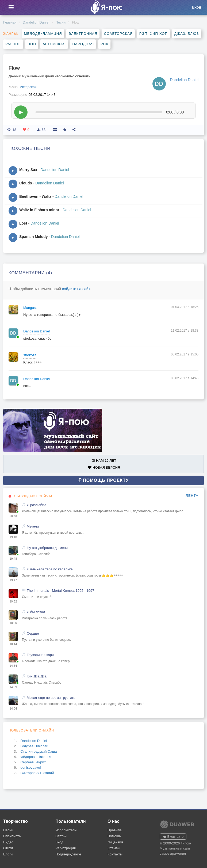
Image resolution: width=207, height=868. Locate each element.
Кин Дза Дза (37, 676)
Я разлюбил (37, 505)
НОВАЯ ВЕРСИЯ (104, 467)
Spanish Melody (34, 237)
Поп (32, 44)
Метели (33, 526)
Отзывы (114, 848)
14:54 (13, 666)
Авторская (54, 44)
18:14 (13, 644)
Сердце (33, 633)
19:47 (13, 580)
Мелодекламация (43, 34)
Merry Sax (28, 170)
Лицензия (115, 842)
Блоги (8, 854)
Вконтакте (173, 837)
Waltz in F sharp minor (39, 210)
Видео (8, 842)
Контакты (115, 854)
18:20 (13, 623)
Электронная (83, 34)
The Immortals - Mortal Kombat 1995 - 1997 (60, 591)
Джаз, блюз (186, 34)
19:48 (13, 537)
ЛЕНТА (192, 496)
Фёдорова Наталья (36, 757)
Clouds (26, 183)
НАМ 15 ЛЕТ (104, 460)
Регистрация (66, 848)
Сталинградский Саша (39, 751)
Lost (23, 223)
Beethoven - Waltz (35, 196)
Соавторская (118, 34)
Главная (10, 22)
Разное (13, 44)
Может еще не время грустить (51, 698)
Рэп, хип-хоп (154, 34)
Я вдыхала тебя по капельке (50, 569)
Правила (115, 830)
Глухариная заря (40, 655)
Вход (59, 842)
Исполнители (66, 830)
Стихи (8, 848)
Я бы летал (36, 612)
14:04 (13, 708)
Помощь (114, 836)
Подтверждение (68, 854)
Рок (104, 44)
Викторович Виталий (37, 773)
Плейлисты (12, 836)
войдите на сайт (76, 289)
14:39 (13, 687)
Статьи (61, 836)
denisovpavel (30, 767)
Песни (61, 22)
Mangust (30, 308)
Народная (83, 44)
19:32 (13, 601)
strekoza (30, 355)
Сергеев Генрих (33, 762)
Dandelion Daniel (36, 22)
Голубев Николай (34, 746)
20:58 (13, 516)
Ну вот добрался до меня (47, 548)
